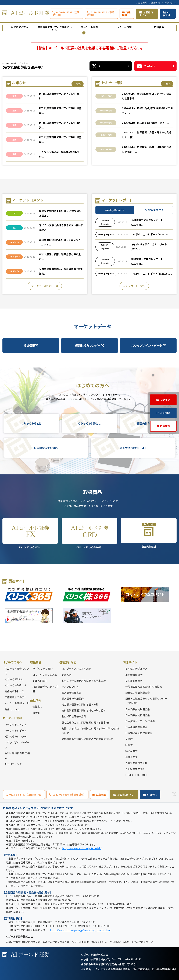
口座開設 (126, 14)
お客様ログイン (146, 14)
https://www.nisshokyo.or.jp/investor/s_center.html (80, 930)
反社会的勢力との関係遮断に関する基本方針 (86, 722)
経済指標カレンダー (89, 345)
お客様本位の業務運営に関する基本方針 (84, 681)
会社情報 (36, 700)
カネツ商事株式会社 (136, 763)
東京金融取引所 (134, 675)
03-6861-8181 (133, 959)
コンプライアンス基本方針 (76, 668)
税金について (12, 709)
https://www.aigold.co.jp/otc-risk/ (82, 848)
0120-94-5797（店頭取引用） (66, 14)
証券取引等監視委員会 (138, 692)
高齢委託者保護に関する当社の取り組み (84, 710)
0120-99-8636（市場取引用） (101, 14)
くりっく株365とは (89, 423)
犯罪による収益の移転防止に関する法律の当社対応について (91, 731)
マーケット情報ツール (17, 703)
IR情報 (36, 713)
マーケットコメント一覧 (45, 286)
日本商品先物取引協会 (138, 709)
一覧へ (77, 84)
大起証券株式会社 (135, 769)
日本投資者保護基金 (136, 727)
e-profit (167, 14)
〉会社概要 (141, 2)
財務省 (129, 745)
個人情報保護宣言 (71, 692)
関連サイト (130, 662)
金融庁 (129, 739)
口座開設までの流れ (46, 448)
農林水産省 (131, 757)
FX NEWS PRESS (154, 210)
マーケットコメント (16, 724)
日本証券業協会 (134, 681)
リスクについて (70, 687)
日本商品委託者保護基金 (139, 733)
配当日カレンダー (15, 764)
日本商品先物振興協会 (138, 715)
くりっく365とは (31, 423)
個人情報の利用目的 (73, 698)
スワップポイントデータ (148, 345)
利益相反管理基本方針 (74, 716)
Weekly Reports (115, 210)
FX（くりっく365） (30, 533)
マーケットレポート (16, 730)
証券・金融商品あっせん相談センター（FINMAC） (146, 701)
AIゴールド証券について (17, 671)
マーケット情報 (89, 27)
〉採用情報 (154, 2)
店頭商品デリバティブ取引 (46, 689)
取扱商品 (159, 27)
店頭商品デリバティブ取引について (55, 28)
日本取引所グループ (136, 668)
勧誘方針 (67, 675)
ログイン (165, 400)
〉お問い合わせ (169, 2)
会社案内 (37, 706)
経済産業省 (131, 751)
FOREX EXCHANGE (137, 775)
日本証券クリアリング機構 (140, 721)
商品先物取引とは (15, 691)
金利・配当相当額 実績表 (17, 756)
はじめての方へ (20, 27)
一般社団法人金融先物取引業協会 (144, 687)
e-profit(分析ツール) (133, 448)
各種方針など (68, 662)
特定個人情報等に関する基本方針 (80, 704)
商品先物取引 (149, 533)
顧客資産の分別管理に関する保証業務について (87, 739)
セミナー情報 (124, 27)
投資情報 (31, 345)
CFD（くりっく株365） (90, 533)
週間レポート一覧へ (134, 286)
